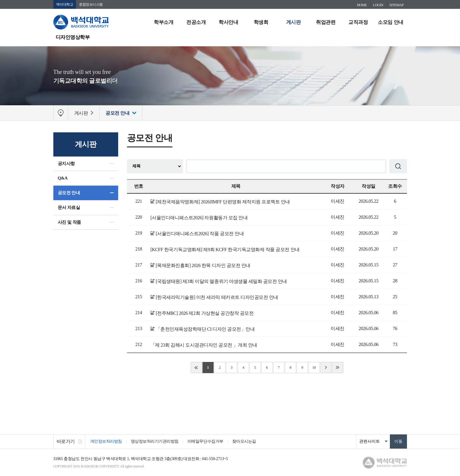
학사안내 (228, 22)
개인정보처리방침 (106, 441)
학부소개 (164, 22)
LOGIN (378, 5)
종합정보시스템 (91, 4)
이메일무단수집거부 (205, 441)
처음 (196, 368)
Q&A (63, 178)
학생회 (261, 22)
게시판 (294, 22)
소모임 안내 (390, 22)
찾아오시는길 (244, 441)
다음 (326, 368)
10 (314, 367)
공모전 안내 (69, 193)
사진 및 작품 (69, 222)
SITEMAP (397, 5)
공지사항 (66, 164)
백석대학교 (65, 4)
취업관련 (326, 22)
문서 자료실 (69, 207)
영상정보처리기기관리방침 (155, 441)
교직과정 (358, 22)
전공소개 (196, 22)
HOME (362, 5)
